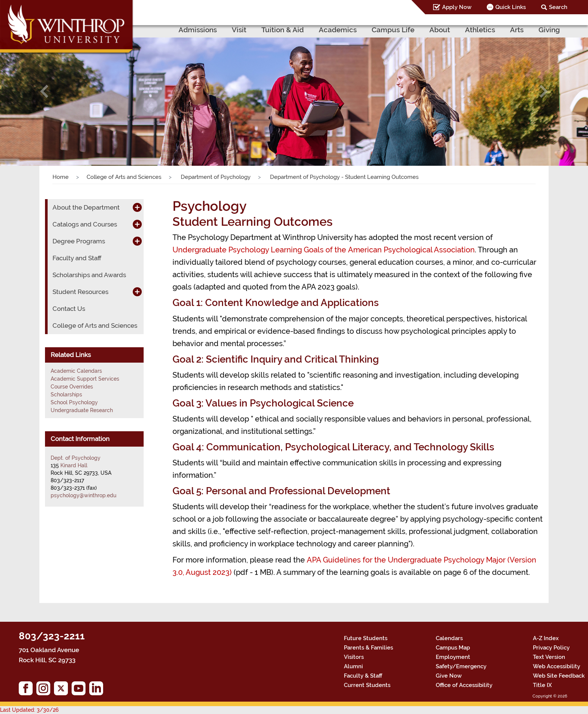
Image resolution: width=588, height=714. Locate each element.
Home (61, 177)
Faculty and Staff (77, 258)
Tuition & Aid (283, 30)
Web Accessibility (556, 666)
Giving (549, 30)
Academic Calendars (76, 371)
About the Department (86, 207)
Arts (517, 30)
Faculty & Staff (363, 676)
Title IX (542, 685)
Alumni (353, 666)
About (440, 30)
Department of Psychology (215, 177)
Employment (453, 657)
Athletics (480, 30)
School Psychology (74, 402)
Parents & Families (368, 648)
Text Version (549, 657)
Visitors (354, 657)
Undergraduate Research (82, 410)
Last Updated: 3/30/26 (29, 710)
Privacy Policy (551, 648)
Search (558, 7)
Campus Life (393, 30)
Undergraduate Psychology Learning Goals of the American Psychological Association (324, 250)
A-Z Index (546, 638)
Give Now (449, 676)
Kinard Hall (74, 465)
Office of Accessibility (464, 685)
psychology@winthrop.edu (83, 495)
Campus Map (453, 648)
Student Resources (80, 292)
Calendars (449, 638)
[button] (44, 91)
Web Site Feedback (559, 676)
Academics (338, 30)
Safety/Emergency (461, 666)
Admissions (198, 30)
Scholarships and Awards (89, 275)
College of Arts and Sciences (124, 177)
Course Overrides (72, 387)
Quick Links (511, 7)
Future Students (366, 638)
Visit (239, 30)
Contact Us (69, 309)
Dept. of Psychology (76, 458)
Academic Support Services (85, 379)
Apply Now (457, 7)
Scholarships (66, 394)
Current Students (367, 685)
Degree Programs (79, 241)
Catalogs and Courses (85, 224)
